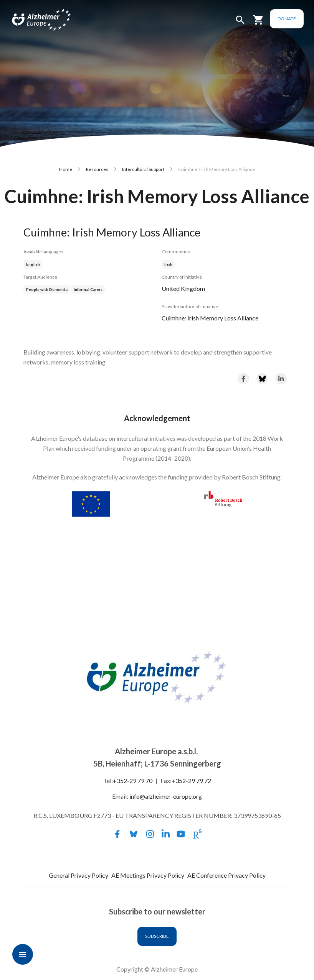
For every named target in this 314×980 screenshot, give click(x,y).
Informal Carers (88, 289)
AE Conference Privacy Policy (226, 875)
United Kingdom (183, 288)
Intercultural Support (143, 169)
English (33, 264)
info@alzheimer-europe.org (166, 796)
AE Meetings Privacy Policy (148, 875)
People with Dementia (47, 289)
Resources (97, 169)
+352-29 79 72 (191, 781)
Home (66, 169)
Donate (288, 19)
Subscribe (157, 936)
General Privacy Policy (78, 875)
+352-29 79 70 (133, 781)
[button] (241, 23)
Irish (168, 264)
